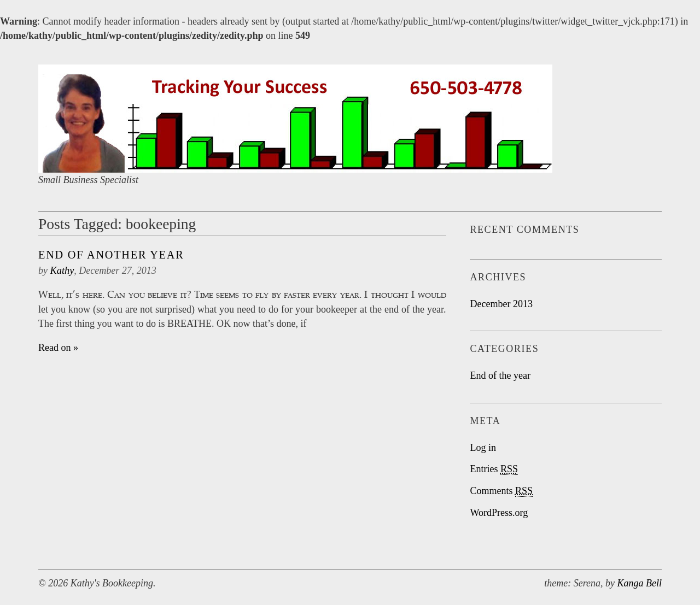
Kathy (62, 271)
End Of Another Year (111, 255)
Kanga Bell (640, 583)
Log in (483, 448)
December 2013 (501, 304)
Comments (501, 491)
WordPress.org (499, 513)
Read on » (58, 348)
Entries (494, 469)
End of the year (500, 375)
